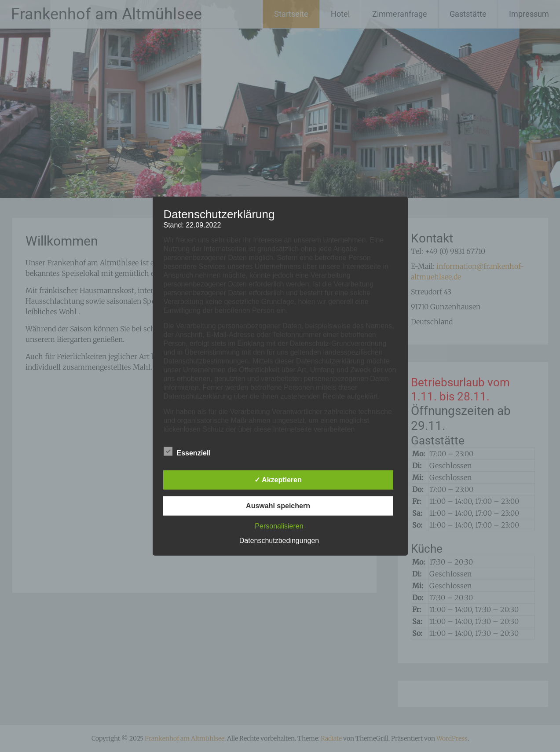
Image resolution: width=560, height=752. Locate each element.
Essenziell (187, 451)
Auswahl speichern (278, 506)
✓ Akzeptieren (278, 480)
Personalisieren (279, 526)
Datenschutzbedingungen (279, 541)
